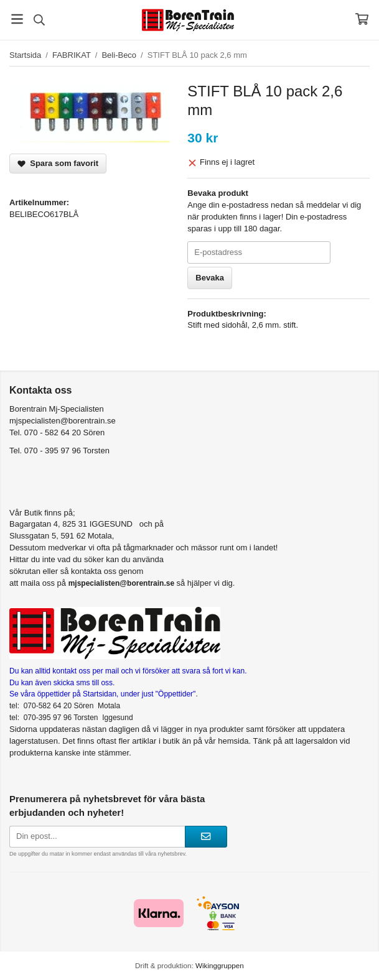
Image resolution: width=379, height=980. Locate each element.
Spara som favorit (58, 163)
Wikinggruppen (220, 965)
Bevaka (210, 278)
